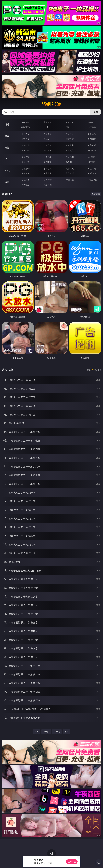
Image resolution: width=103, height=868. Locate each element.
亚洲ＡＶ (25, 134)
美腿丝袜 (25, 162)
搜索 (96, 112)
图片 (7, 159)
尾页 (66, 732)
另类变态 (92, 150)
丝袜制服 (48, 139)
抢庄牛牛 (92, 127)
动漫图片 (92, 157)
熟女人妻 (25, 139)
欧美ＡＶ (70, 134)
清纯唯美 (48, 162)
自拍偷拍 (48, 134)
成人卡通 (70, 145)
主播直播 (70, 139)
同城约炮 (25, 180)
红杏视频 (25, 185)
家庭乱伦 (48, 169)
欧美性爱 (92, 145)
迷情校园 (25, 173)
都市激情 (25, 169)
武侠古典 (92, 169)
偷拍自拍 (48, 145)
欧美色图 (70, 157)
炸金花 (48, 127)
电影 (7, 148)
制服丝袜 (25, 150)
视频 (7, 136)
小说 (7, 171)
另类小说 (48, 173)
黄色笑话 (70, 173)
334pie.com (51, 104)
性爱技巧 (92, 173)
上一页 (46, 732)
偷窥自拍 (25, 157)
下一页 (57, 732)
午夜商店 (48, 180)
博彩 (7, 124)
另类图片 (92, 162)
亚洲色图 (48, 157)
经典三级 (48, 150)
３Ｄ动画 (92, 134)
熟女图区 (70, 162)
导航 (7, 182)
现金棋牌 (70, 127)
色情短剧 (48, 185)
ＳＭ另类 (92, 139)
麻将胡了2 (25, 127)
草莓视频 (70, 180)
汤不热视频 (92, 180)
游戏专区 (92, 122)
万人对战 (70, 122)
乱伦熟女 (70, 150)
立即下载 (72, 862)
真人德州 (48, 122)
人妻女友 (70, 169)
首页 (37, 732)
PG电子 (26, 122)
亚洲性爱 (25, 145)
